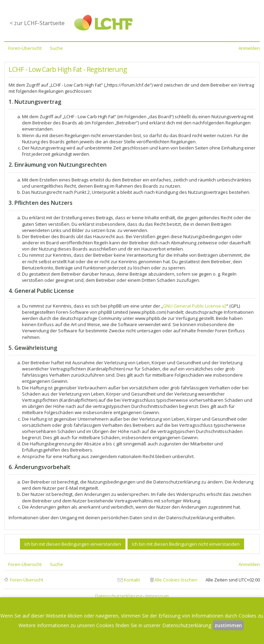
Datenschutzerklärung (119, 596)
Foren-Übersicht (27, 580)
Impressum (157, 596)
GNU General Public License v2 (195, 306)
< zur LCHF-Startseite (37, 23)
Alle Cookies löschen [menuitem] (176, 580)
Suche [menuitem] (56, 48)
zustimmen (228, 625)
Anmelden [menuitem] (249, 48)
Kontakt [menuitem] (132, 580)
